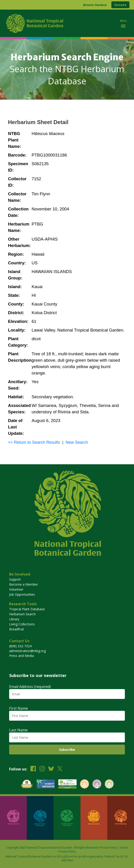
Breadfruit (17, 629)
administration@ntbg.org (27, 651)
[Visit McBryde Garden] (94, 818)
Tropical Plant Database (27, 609)
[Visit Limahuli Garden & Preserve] (67, 818)
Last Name (18, 730)
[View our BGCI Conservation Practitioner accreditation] (97, 784)
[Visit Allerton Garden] (13, 818)
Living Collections (22, 624)
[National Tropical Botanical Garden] (59, 23)
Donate (120, 5)
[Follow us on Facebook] (33, 769)
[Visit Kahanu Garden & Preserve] (40, 818)
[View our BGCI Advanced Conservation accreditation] (109, 784)
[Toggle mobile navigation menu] (123, 23)
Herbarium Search (22, 614)
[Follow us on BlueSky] (51, 769)
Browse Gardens (95, 5)
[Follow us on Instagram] (42, 769)
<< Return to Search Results (34, 442)
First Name (19, 708)
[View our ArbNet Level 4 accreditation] (67, 784)
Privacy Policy (108, 848)
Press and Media (21, 656)
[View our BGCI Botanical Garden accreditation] (84, 784)
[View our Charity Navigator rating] (46, 784)
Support (15, 579)
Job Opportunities (22, 594)
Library (14, 619)
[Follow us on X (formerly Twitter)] (60, 769)
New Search (77, 442)
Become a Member (24, 584)
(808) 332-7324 (20, 646)
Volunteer (16, 589)
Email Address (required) (30, 687)
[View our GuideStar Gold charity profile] (27, 784)
